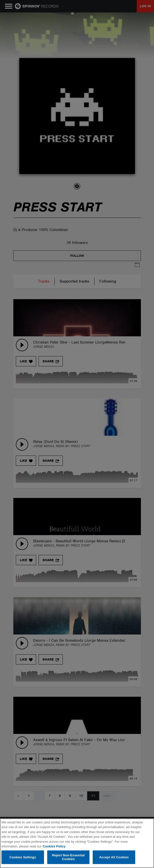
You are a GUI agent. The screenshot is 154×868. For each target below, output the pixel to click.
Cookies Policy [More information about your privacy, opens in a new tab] (54, 846)
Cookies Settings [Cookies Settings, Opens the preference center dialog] (23, 857)
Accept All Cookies (114, 857)
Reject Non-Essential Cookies (68, 857)
